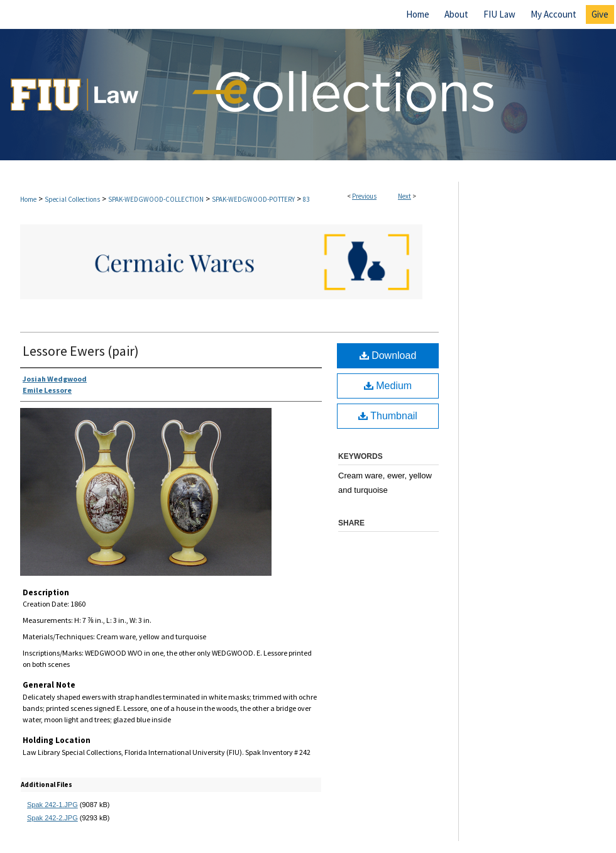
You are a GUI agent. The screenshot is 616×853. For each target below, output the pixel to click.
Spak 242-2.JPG (52, 818)
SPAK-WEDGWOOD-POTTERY (253, 199)
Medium (388, 386)
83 (306, 199)
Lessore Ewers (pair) (81, 351)
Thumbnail (388, 416)
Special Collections (72, 199)
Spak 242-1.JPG (52, 805)
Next (404, 196)
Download (388, 355)
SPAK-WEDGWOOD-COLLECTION (156, 199)
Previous (364, 196)
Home (28, 199)
